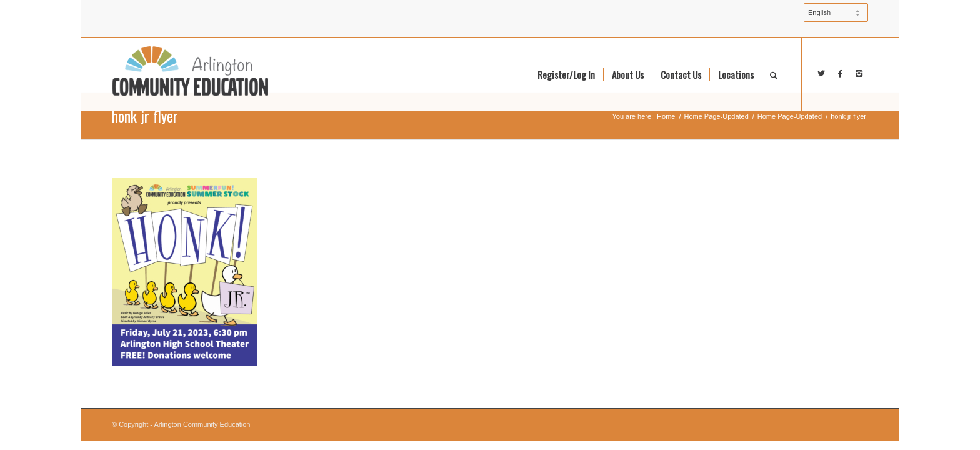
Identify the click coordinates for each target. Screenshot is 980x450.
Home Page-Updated (716, 116)
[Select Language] (836, 12)
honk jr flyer (145, 116)
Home (666, 116)
